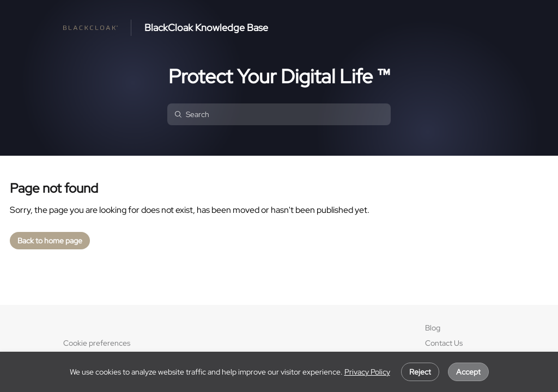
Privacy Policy (367, 372)
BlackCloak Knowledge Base (206, 28)
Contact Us (444, 343)
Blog (433, 328)
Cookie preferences (97, 343)
